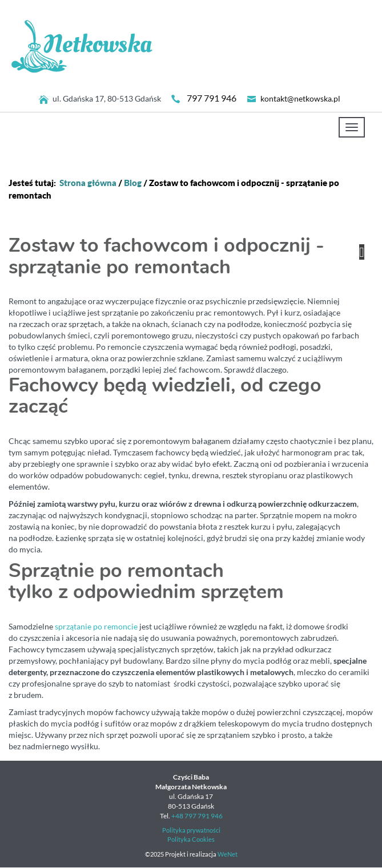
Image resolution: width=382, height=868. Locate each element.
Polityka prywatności (191, 830)
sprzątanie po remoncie (96, 627)
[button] (362, 252)
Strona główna (88, 183)
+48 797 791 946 (197, 816)
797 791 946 (212, 98)
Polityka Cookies (191, 839)
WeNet (228, 854)
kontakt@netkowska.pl (300, 99)
